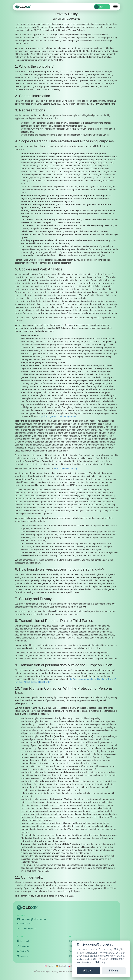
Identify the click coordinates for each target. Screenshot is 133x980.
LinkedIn (22, 956)
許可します (88, 971)
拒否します (114, 971)
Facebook (23, 941)
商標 (71, 956)
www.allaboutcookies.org (65, 469)
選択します (101, 962)
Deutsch (61, 966)
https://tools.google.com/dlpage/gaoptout (58, 416)
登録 (99, 7)
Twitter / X (23, 951)
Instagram (23, 946)
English (49, 966)
